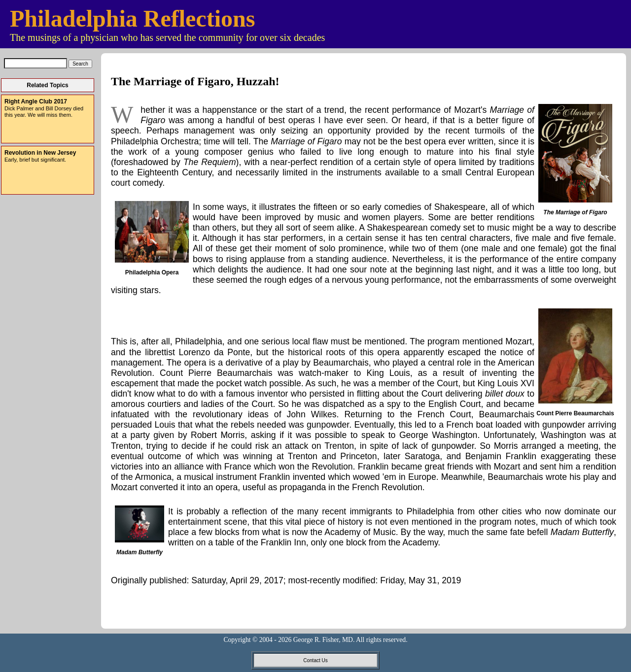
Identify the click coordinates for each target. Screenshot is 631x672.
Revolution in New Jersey (40, 153)
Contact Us (315, 660)
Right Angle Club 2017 (36, 101)
